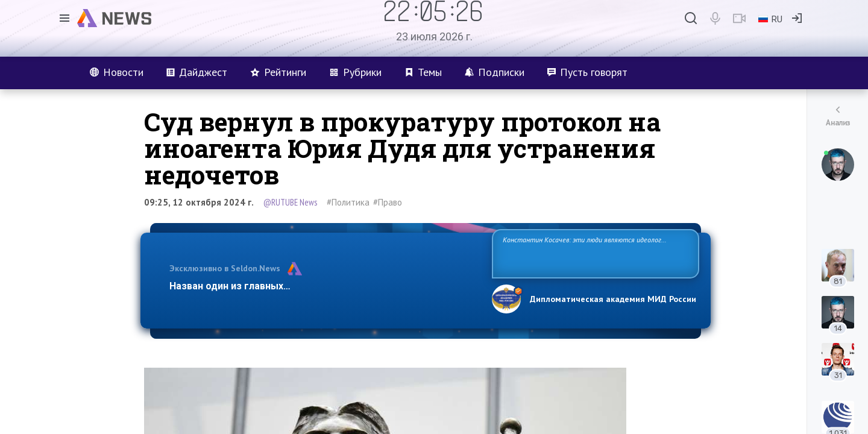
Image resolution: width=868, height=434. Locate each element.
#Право (388, 202)
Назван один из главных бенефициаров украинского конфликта (321, 286)
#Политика (348, 202)
